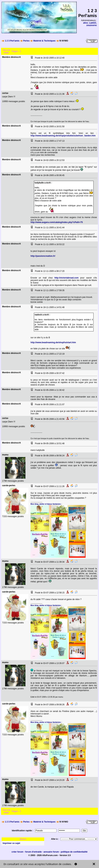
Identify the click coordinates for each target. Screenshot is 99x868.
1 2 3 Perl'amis (12, 41)
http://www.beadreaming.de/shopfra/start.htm (53, 342)
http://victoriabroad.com (66, 278)
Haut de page (6, 811)
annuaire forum (51, 852)
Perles (26, 41)
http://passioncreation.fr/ (43, 256)
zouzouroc (92, 25)
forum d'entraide (33, 852)
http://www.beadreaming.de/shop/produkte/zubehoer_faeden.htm (63, 136)
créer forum (17, 852)
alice (86, 23)
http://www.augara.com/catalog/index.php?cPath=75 (57, 222)
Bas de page (6, 51)
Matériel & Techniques (44, 41)
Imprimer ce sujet (11, 843)
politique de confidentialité (74, 852)
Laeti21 (93, 23)
